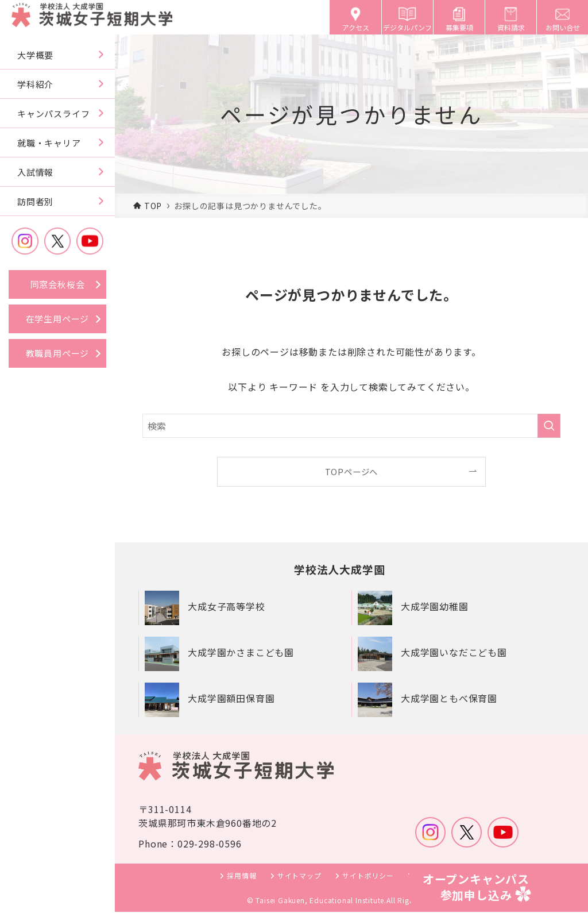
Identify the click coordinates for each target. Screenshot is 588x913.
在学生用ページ (58, 319)
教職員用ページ (58, 353)
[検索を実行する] (549, 426)
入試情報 (35, 172)
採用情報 (241, 877)
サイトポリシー (368, 877)
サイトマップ (299, 877)
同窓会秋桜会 (58, 284)
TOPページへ (352, 471)
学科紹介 (35, 84)
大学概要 (35, 55)
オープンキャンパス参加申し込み (476, 887)
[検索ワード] (351, 426)
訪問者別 (35, 201)
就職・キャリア (49, 143)
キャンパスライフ (53, 113)
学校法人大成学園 (342, 570)
